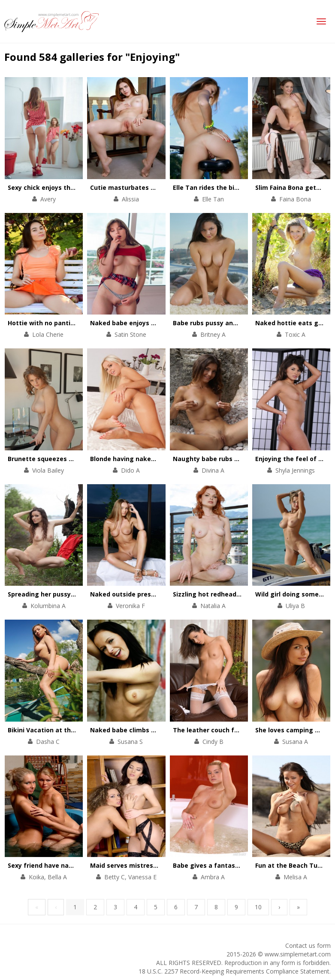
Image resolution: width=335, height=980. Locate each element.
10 (258, 907)
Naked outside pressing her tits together (155, 594)
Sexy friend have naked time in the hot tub (74, 865)
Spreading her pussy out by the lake (64, 594)
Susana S (130, 742)
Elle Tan (213, 199)
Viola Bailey (48, 470)
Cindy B (213, 742)
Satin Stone (130, 334)
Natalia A (213, 606)
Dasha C (48, 742)
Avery (48, 199)
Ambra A (213, 877)
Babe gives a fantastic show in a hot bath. (239, 865)
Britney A (213, 334)
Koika (36, 877)
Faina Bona (295, 199)
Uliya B (295, 606)
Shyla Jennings (295, 470)
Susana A (295, 742)
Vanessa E (142, 877)
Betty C (115, 877)
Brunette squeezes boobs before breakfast (75, 459)
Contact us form (308, 946)
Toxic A (295, 334)
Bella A (57, 877)
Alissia (130, 199)
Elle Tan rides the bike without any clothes (239, 187)
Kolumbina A (48, 606)
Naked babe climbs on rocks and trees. (151, 730)
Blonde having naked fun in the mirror (149, 459)
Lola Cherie (48, 334)
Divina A (213, 470)
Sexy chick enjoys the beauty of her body (71, 187)
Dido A (130, 470)
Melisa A (295, 877)
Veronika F (130, 606)
